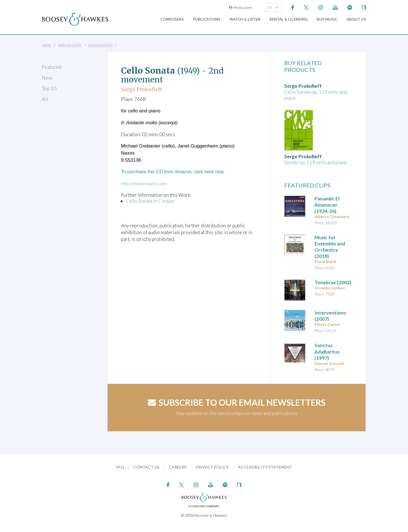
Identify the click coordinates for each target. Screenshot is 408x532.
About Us (356, 19)
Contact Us (146, 467)
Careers (178, 467)
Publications (207, 19)
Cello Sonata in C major (150, 201)
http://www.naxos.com (144, 183)
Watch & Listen (245, 19)
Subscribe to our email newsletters (237, 402)
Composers (172, 19)
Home (47, 45)
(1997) (327, 352)
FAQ (120, 467)
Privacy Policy (212, 467)
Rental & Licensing (289, 19)
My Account (240, 8)
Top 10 (49, 88)
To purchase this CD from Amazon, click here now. (175, 172)
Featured (52, 67)
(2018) (330, 247)
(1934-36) (327, 205)
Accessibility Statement (265, 467)
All (45, 99)
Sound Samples (100, 45)
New (47, 78)
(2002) (333, 282)
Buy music (327, 19)
